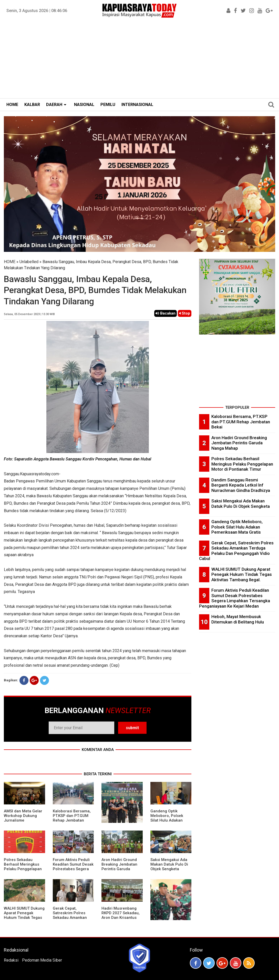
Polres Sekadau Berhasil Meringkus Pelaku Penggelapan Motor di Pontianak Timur (23, 869)
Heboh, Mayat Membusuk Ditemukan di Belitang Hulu (238, 619)
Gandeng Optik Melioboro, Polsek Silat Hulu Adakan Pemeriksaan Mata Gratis (168, 820)
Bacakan (166, 313)
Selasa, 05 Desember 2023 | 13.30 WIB (29, 314)
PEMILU (108, 105)
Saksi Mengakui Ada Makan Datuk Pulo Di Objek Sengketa (169, 864)
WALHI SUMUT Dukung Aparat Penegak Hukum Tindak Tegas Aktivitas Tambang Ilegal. (24, 918)
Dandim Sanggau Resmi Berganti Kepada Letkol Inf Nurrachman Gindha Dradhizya (241, 485)
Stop (185, 313)
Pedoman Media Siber (42, 960)
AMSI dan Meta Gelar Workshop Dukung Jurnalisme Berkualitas (23, 818)
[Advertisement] (139, 60)
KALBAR (32, 105)
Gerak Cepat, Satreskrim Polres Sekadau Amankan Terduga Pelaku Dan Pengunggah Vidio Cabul (71, 920)
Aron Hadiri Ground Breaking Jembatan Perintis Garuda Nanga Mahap (119, 867)
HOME (12, 105)
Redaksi (11, 960)
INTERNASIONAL (137, 105)
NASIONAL (84, 105)
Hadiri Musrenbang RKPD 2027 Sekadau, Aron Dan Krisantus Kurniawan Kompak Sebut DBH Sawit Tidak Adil (121, 920)
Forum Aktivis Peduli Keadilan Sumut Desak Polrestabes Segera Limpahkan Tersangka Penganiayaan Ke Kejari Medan (73, 871)
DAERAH (54, 105)
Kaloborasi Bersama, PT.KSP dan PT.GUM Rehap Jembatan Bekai (72, 818)
